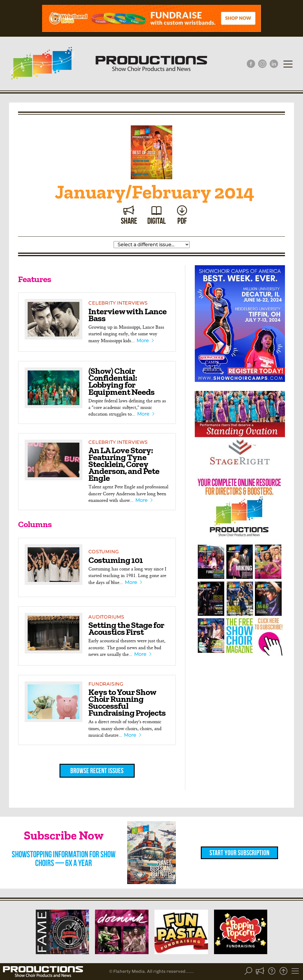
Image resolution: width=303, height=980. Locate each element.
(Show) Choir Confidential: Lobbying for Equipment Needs (121, 381)
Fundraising (106, 684)
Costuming (104, 552)
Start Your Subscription (239, 853)
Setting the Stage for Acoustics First (126, 628)
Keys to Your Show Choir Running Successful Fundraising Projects (127, 702)
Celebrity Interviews (118, 303)
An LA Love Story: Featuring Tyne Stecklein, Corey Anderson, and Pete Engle (124, 464)
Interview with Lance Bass (127, 315)
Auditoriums (106, 617)
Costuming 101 (116, 560)
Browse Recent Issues (97, 771)
